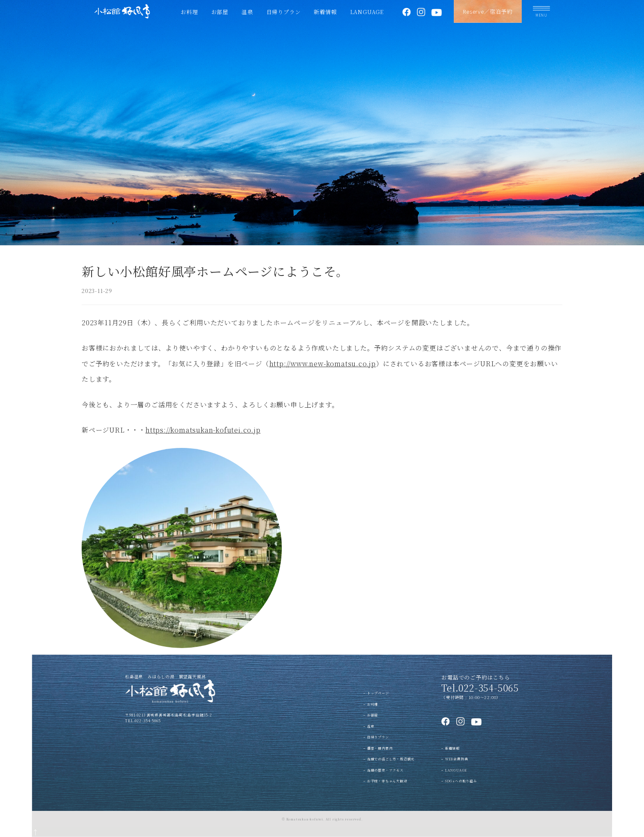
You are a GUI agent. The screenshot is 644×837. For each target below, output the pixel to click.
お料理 (189, 12)
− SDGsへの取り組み (459, 781)
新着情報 (325, 12)
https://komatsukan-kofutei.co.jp (203, 430)
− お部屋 (371, 715)
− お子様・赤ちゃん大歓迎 (385, 781)
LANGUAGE (367, 12)
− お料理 (371, 704)
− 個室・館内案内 (378, 748)
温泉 (247, 12)
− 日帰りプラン (376, 737)
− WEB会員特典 (455, 759)
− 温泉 (369, 726)
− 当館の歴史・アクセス (384, 770)
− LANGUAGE (454, 770)
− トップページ (376, 693)
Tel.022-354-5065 (480, 688)
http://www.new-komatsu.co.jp (323, 364)
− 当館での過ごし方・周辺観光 (389, 759)
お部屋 (220, 12)
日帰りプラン (284, 12)
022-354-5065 (148, 721)
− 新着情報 (450, 748)
